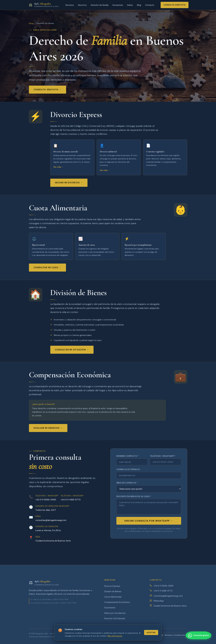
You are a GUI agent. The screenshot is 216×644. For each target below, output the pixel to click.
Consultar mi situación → (72, 350)
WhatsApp (159, 601)
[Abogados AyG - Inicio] (44, 5)
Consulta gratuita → (48, 90)
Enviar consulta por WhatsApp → (149, 521)
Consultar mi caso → (48, 268)
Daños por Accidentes (115, 613)
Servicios (70, 5)
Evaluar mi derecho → (48, 428)
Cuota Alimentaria (113, 597)
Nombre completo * (128, 456)
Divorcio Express (112, 586)
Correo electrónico (128, 469)
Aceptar (151, 632)
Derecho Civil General (115, 618)
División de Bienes (113, 591)
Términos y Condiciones (173, 635)
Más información (115, 636)
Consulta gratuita (175, 5)
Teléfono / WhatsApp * (163, 456)
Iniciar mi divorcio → (69, 183)
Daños (130, 5)
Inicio (31, 23)
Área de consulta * (127, 483)
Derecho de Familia (100, 5)
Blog (139, 5)
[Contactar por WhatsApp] (198, 636)
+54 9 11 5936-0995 (46, 500)
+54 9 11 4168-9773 (71, 500)
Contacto (150, 5)
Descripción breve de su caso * (134, 496)
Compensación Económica (117, 602)
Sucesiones (118, 5)
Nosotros (82, 5)
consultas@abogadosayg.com (51, 520)
